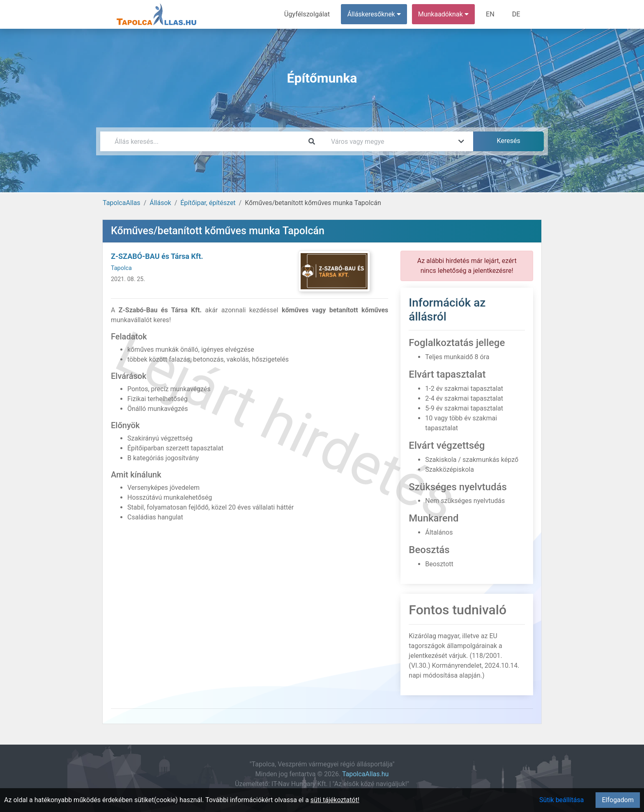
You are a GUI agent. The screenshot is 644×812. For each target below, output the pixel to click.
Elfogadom (618, 800)
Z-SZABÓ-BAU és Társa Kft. (157, 256)
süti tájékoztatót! (335, 800)
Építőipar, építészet (208, 203)
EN (491, 14)
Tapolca (121, 268)
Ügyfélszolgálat (308, 14)
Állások (160, 203)
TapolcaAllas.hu (365, 774)
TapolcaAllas (122, 203)
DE (516, 14)
